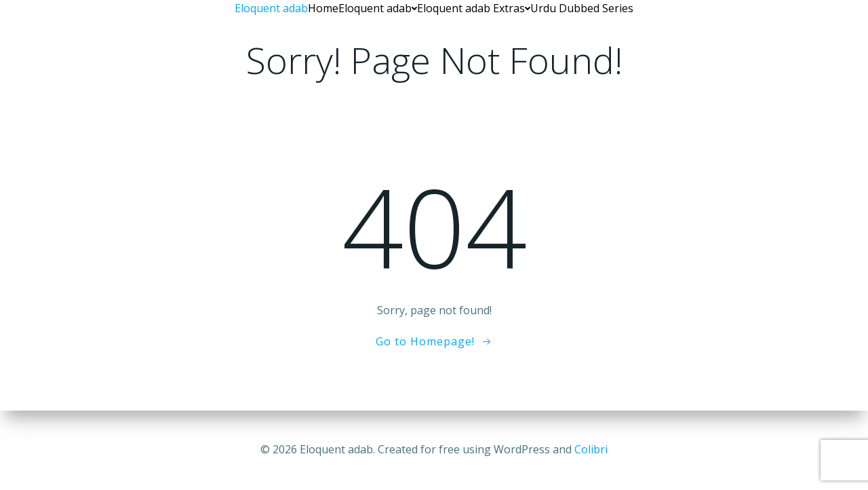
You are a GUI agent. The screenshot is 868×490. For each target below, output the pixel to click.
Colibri (591, 449)
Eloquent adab (378, 8)
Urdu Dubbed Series (582, 8)
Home (323, 8)
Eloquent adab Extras (474, 8)
